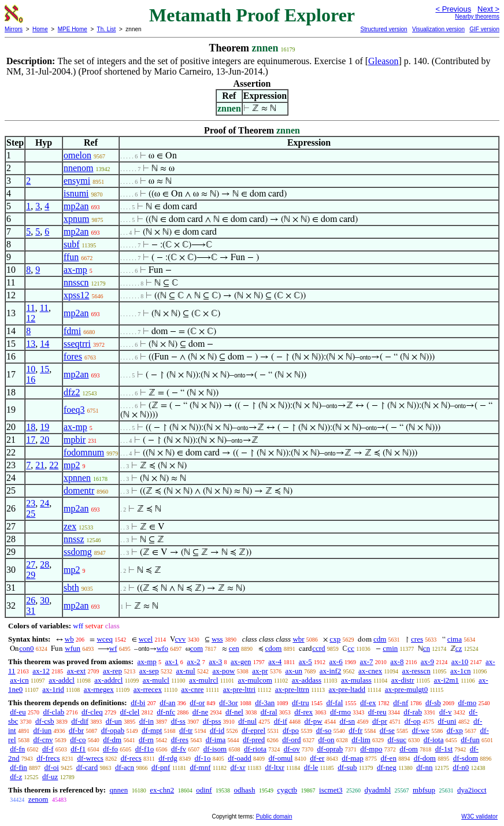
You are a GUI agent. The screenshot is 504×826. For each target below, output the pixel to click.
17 (31, 440)
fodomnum (84, 452)
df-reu (377, 712)
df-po (291, 730)
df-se (387, 730)
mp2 (72, 465)
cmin (390, 648)
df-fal (334, 703)
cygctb (287, 790)
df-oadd (239, 758)
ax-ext (76, 671)
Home (40, 29)
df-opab (113, 730)
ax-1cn (460, 671)
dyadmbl (378, 790)
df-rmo (340, 712)
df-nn (424, 767)
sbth (71, 588)
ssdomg (78, 552)
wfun (73, 648)
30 (45, 600)
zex (70, 526)
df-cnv (43, 740)
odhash (245, 790)
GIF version (484, 29)
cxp (335, 639)
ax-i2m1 (446, 680)
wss (217, 639)
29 (31, 575)
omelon (77, 155)
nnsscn (76, 282)
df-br (76, 730)
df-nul (247, 721)
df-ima (216, 740)
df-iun (42, 730)
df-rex (303, 712)
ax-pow (223, 671)
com (197, 648)
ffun (71, 257)
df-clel (130, 712)
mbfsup (424, 790)
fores (73, 356)
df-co (78, 740)
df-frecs (48, 758)
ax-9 (427, 662)
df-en (388, 758)
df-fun (470, 740)
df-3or (229, 703)
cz (459, 648)
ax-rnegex (99, 689)
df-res (180, 740)
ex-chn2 (162, 790)
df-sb (433, 703)
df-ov (292, 749)
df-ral (269, 712)
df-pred (254, 740)
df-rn (146, 740)
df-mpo (371, 749)
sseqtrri (77, 344)
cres (417, 639)
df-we (421, 730)
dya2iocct (472, 790)
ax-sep (149, 671)
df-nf (401, 703)
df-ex (368, 703)
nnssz (74, 539)
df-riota (255, 749)
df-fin (18, 767)
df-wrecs (90, 758)
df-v (446, 712)
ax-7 (366, 662)
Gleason (383, 61)
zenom (38, 799)
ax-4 (275, 662)
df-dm (112, 740)
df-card (87, 767)
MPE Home (73, 29)
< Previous (453, 9)
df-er (317, 758)
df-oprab (330, 749)
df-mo (467, 703)
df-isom (215, 749)
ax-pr (260, 671)
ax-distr (403, 680)
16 (31, 379)
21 (40, 465)
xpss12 (76, 295)
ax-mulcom (255, 680)
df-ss (178, 721)
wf (113, 648)
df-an (167, 703)
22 (54, 465)
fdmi (72, 331)
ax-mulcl (156, 680)
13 (31, 344)
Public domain (274, 816)
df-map (353, 758)
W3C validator (479, 816)
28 (45, 564)
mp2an (76, 206)
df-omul (281, 758)
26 (31, 600)
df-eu (18, 712)
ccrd (318, 648)
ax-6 (336, 662)
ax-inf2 (331, 671)
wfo (162, 648)
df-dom (425, 758)
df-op (413, 721)
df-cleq (92, 712)
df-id (217, 730)
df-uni (447, 721)
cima (455, 639)
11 (30, 308)
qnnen (118, 790)
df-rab (413, 712)
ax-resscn (416, 671)
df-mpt (152, 730)
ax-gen (241, 662)
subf (72, 244)
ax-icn (19, 680)
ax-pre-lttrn (292, 689)
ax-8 (397, 662)
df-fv (179, 749)
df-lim (361, 740)
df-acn (125, 767)
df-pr (380, 721)
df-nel (234, 712)
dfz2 (72, 392)
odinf (204, 790)
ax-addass (307, 680)
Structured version (383, 29)
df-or (197, 703)
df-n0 (461, 767)
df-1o (202, 758)
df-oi (52, 767)
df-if (281, 721)
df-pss (212, 721)
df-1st (444, 749)
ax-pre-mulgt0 (406, 689)
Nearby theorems (477, 16)
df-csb (45, 721)
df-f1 (78, 749)
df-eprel (253, 730)
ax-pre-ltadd (347, 689)
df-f (48, 749)
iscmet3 (331, 790)
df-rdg (168, 758)
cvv (181, 639)
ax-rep (112, 671)
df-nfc (166, 712)
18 (31, 427)
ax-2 (193, 662)
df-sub (347, 767)
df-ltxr (275, 767)
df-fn (17, 749)
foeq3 (74, 410)
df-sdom (466, 758)
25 (31, 514)
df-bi (138, 703)
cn (427, 648)
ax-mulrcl (204, 680)
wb (69, 639)
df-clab (53, 712)
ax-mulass (356, 680)
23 (31, 503)
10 (31, 369)
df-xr (238, 767)
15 (45, 369)
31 (31, 611)
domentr (79, 490)
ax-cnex (370, 671)
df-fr (355, 730)
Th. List (107, 29)
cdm (380, 639)
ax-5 (305, 662)
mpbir (75, 440)
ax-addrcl (108, 680)
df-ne (200, 712)
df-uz (50, 777)
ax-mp (75, 270)
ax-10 (460, 662)
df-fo (110, 749)
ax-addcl (62, 680)
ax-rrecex (148, 689)
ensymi (77, 181)
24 (45, 503)
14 (45, 344)
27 (31, 564)
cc (351, 648)
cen (234, 648)
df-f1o (145, 749)
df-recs (131, 758)
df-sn (347, 721)
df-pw (314, 721)
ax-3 (215, 662)
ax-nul (186, 671)
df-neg (387, 767)
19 (45, 427)
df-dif (80, 721)
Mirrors (14, 29)
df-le (311, 767)
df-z (16, 777)
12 (31, 318)
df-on (326, 740)
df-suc (397, 740)
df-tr (186, 730)
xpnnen (77, 478)
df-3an (265, 703)
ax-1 (172, 662)
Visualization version (438, 29)
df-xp (455, 730)
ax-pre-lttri (239, 689)
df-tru (301, 703)
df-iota (434, 740)
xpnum (76, 219)
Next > (488, 9)
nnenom (79, 168)
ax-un (294, 671)
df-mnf (200, 767)
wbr (298, 639)
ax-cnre (193, 689)
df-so (324, 730)
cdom (274, 648)
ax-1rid (53, 689)
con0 (26, 648)
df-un (114, 721)
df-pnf (161, 767)
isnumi (76, 193)
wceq (104, 639)
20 (45, 440)
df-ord (292, 740)
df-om (409, 749)
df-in (147, 721)
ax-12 (41, 671)
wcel (146, 639)
